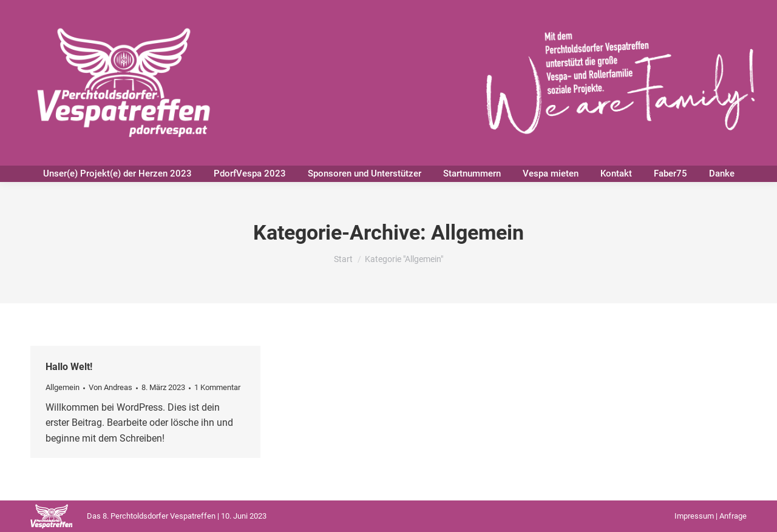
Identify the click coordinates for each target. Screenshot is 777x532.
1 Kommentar (217, 387)
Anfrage (733, 516)
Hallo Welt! (69, 367)
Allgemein (63, 387)
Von (110, 387)
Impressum (694, 516)
